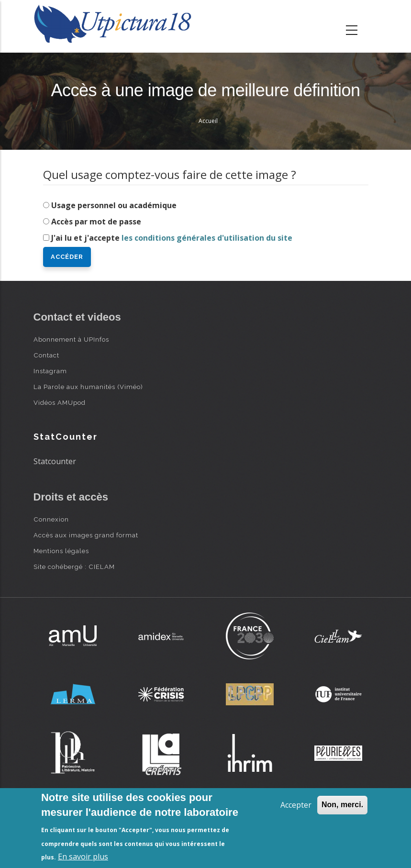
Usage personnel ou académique (114, 205)
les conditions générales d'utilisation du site (207, 238)
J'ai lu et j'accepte (172, 238)
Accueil (208, 121)
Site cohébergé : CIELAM (74, 567)
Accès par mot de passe (96, 222)
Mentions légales (61, 551)
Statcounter (55, 461)
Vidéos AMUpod (60, 402)
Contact (46, 355)
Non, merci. (342, 805)
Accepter (296, 805)
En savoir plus (83, 857)
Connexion (51, 519)
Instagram (50, 371)
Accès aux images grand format (86, 535)
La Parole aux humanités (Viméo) (88, 387)
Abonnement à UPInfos (71, 339)
